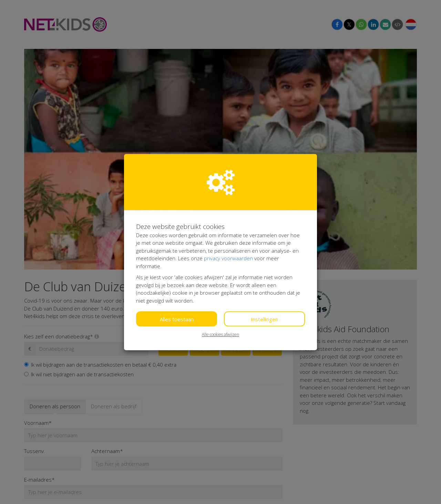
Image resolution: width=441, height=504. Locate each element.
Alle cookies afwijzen (220, 334)
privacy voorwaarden (228, 258)
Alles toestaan (177, 319)
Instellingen (264, 319)
